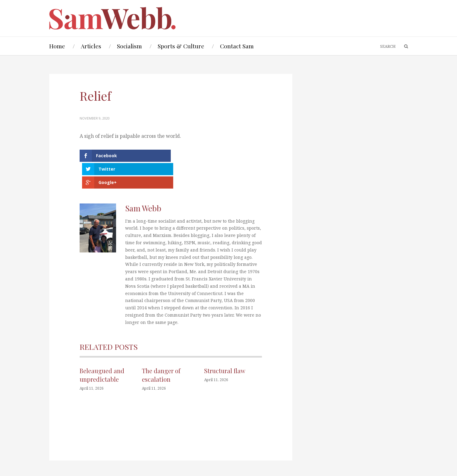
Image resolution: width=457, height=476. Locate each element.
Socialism (129, 46)
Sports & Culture (181, 46)
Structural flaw (225, 344)
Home (57, 46)
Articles (91, 46)
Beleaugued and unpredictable (102, 348)
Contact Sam (237, 46)
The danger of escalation (161, 348)
